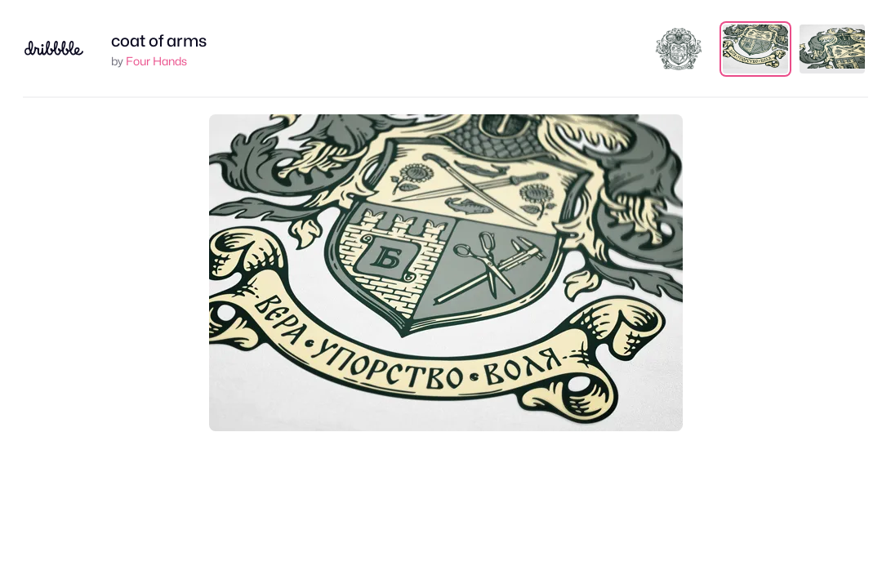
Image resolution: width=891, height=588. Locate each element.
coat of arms (159, 41)
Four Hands (156, 61)
